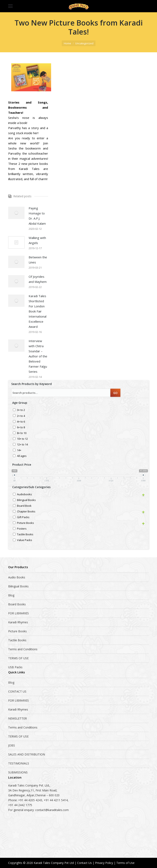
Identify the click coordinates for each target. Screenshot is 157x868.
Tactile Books (25, 535)
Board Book (24, 506)
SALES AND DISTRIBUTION (27, 754)
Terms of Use (125, 863)
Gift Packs (23, 517)
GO (115, 393)
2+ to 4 (21, 416)
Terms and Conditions (23, 649)
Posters (22, 529)
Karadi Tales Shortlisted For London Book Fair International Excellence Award (38, 311)
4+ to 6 (21, 422)
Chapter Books (26, 512)
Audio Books (17, 577)
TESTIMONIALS (19, 763)
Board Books (17, 604)
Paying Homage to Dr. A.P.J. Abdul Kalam (37, 216)
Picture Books (25, 523)
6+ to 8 (21, 428)
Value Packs (25, 540)
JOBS (12, 745)
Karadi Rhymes (18, 622)
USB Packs (15, 667)
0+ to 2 (21, 410)
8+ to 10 (22, 433)
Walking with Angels (37, 240)
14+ (19, 450)
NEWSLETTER (17, 718)
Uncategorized (84, 43)
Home (67, 43)
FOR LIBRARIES (19, 613)
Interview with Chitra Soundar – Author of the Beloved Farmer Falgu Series (38, 356)
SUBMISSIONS (18, 772)
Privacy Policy (104, 863)
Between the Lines (38, 260)
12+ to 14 (22, 445)
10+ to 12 (22, 439)
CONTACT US (17, 691)
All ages (22, 456)
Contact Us (84, 863)
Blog (11, 595)
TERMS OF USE (18, 658)
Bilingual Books (26, 500)
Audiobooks (24, 495)
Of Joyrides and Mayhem (38, 279)
